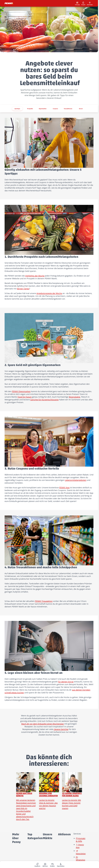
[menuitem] (37, 864)
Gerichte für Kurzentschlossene (44, 400)
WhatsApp (80, 859)
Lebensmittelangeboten (76, 480)
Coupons (55, 109)
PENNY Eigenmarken (21, 391)
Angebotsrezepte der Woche (49, 293)
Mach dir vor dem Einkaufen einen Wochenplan (43, 724)
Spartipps (17, 109)
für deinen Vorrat (66, 682)
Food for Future (25, 397)
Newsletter (81, 853)
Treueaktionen (68, 109)
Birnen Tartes (23, 289)
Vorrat (81, 109)
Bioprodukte (75, 397)
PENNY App (64, 488)
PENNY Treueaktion (44, 601)
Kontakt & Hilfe (81, 840)
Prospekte (30, 109)
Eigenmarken (43, 109)
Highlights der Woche (35, 276)
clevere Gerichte (61, 729)
